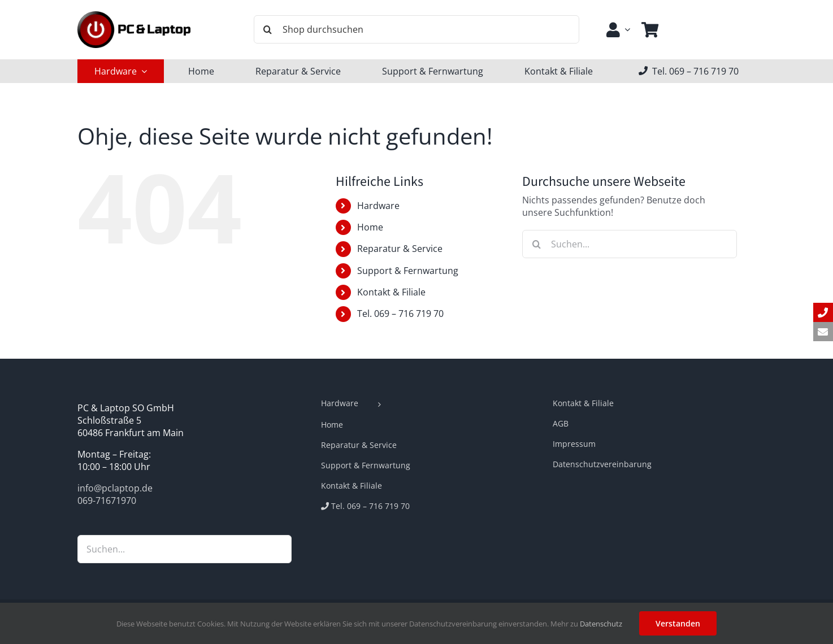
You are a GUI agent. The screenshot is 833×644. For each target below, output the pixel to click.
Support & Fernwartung (408, 271)
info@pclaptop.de (115, 488)
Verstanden (678, 623)
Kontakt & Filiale (391, 292)
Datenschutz (601, 624)
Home (370, 227)
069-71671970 (107, 501)
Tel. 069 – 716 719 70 (400, 314)
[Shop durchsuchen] (416, 29)
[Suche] (268, 29)
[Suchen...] (630, 244)
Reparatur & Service (400, 249)
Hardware (378, 206)
